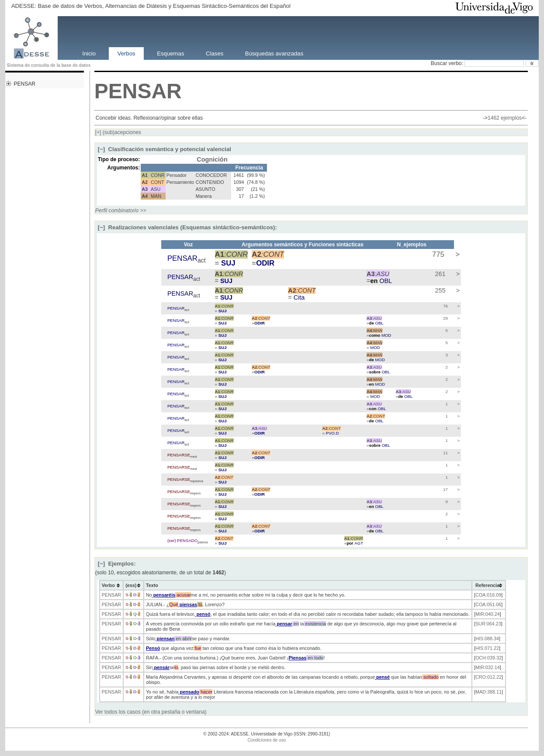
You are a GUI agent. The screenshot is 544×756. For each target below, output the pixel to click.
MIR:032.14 (488, 667)
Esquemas (170, 53)
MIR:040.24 (488, 614)
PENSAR (24, 84)
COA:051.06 (488, 604)
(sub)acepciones (118, 132)
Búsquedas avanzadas (274, 53)
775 (437, 254)
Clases (215, 53)
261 (440, 274)
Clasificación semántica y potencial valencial (165, 149)
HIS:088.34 (487, 639)
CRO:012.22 (489, 677)
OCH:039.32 (489, 658)
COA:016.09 (488, 595)
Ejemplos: (117, 564)
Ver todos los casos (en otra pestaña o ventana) (151, 712)
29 (445, 318)
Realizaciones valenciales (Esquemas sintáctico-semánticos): (187, 227)
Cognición (212, 159)
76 (445, 306)
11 (445, 453)
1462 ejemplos (505, 118)
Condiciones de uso (267, 740)
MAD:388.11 (489, 692)
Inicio (89, 53)
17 (445, 489)
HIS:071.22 (487, 648)
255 (440, 290)
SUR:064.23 (488, 624)
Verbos (126, 53)
